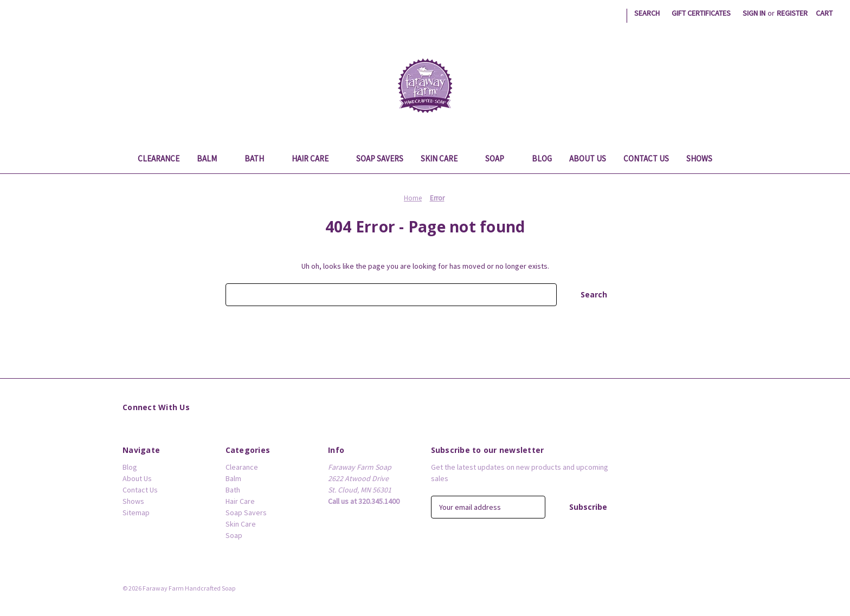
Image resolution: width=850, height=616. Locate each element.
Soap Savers (380, 158)
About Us (588, 158)
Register (792, 13)
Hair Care (315, 158)
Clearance (159, 158)
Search (647, 13)
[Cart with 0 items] (824, 13)
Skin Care (444, 158)
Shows (699, 158)
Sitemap (136, 513)
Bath (259, 158)
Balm (212, 158)
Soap (500, 158)
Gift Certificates (701, 13)
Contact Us (646, 158)
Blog (542, 158)
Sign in (754, 13)
